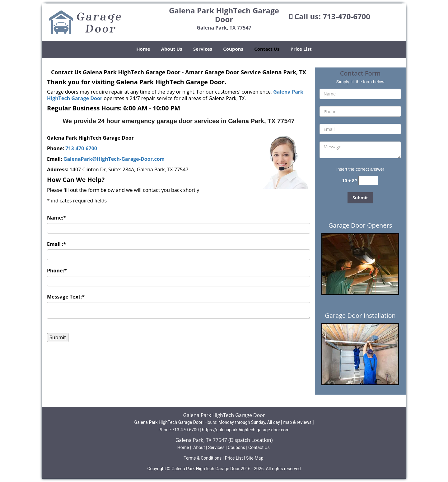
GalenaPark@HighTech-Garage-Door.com (114, 159)
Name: (56, 218)
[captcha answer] (368, 181)
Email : (57, 244)
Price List (301, 49)
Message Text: (66, 297)
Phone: (57, 271)
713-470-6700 (346, 16)
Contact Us (267, 49)
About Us (172, 49)
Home (143, 49)
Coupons (233, 49)
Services (203, 49)
